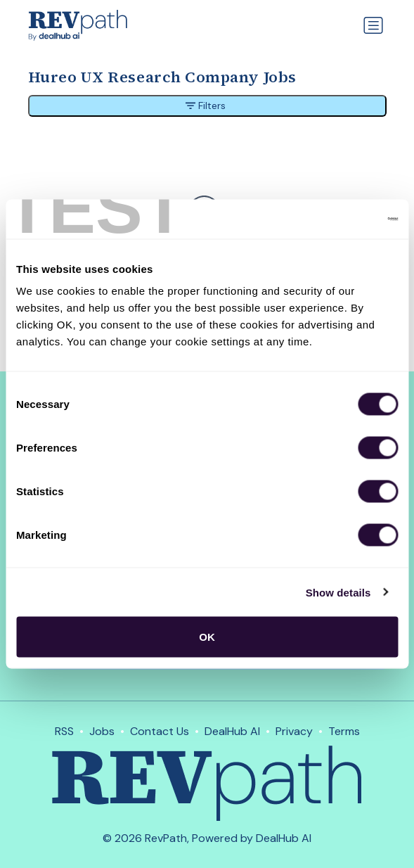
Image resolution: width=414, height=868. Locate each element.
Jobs (102, 731)
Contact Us (160, 731)
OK (207, 637)
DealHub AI (232, 731)
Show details (338, 592)
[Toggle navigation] (373, 25)
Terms (344, 731)
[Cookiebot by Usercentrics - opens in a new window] (336, 219)
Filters (206, 106)
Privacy (294, 731)
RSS (64, 731)
